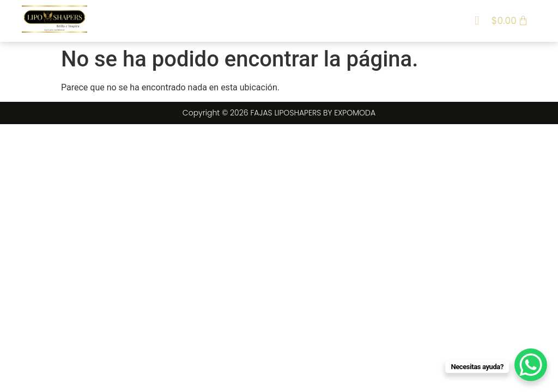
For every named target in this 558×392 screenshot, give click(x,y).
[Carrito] (510, 21)
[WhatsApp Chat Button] (531, 365)
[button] (477, 21)
